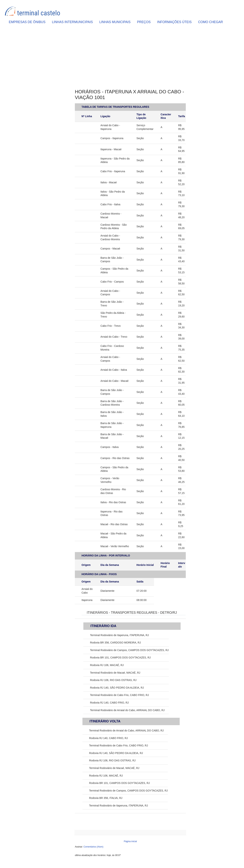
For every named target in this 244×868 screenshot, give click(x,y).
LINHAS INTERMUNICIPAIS (72, 22)
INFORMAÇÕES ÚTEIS (174, 22)
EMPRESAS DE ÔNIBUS (27, 22)
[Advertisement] (130, 57)
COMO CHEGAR (211, 22)
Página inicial (130, 841)
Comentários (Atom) (93, 847)
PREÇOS (144, 22)
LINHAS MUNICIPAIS (115, 22)
